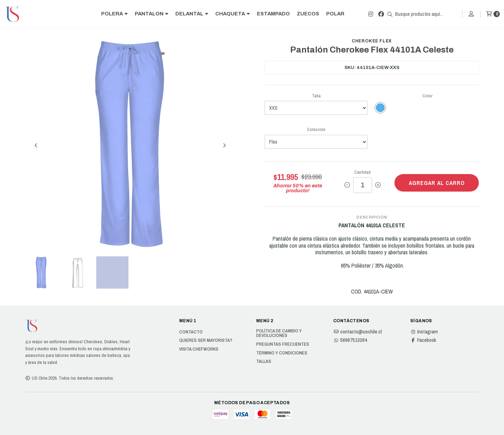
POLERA (114, 14)
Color (428, 96)
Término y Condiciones (282, 353)
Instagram (424, 332)
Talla (316, 96)
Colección (316, 129)
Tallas (264, 361)
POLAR (335, 14)
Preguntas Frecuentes (283, 344)
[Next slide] (224, 145)
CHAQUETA (233, 14)
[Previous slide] (36, 145)
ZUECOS (308, 14)
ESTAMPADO (273, 14)
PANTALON (152, 14)
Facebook (423, 340)
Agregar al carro (437, 183)
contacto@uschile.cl (358, 332)
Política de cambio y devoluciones (279, 333)
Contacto (191, 332)
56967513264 (350, 340)
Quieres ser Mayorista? (206, 340)
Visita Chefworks (199, 349)
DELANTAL (192, 14)
